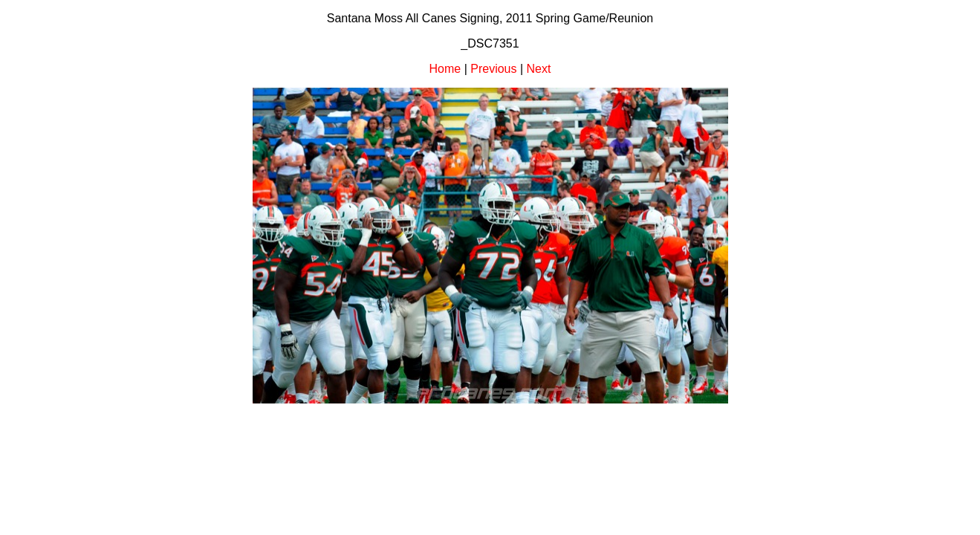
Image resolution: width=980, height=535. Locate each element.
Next (539, 69)
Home (445, 69)
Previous (493, 69)
